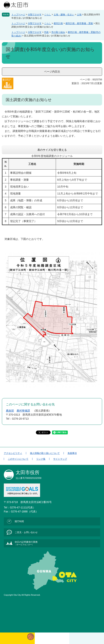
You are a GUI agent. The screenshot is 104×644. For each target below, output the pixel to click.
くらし (48, 15)
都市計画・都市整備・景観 (79, 23)
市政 (46, 32)
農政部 (10, 411)
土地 (79, 15)
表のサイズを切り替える (52, 150)
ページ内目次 (52, 72)
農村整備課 (23, 411)
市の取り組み (58, 32)
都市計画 (58, 23)
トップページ (18, 15)
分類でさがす (35, 15)
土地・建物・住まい (64, 15)
